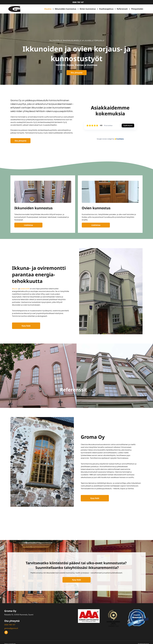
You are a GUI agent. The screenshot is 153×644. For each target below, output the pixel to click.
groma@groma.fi (11, 628)
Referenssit (73, 390)
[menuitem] (48, 9)
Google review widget (104, 139)
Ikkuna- (15, 289)
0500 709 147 (10, 625)
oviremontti (25, 289)
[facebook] (6, 633)
